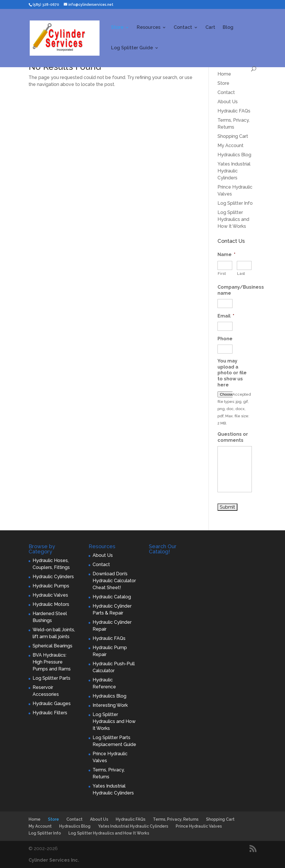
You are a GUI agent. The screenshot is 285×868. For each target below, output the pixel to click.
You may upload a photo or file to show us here (232, 373)
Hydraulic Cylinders (53, 577)
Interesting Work (110, 705)
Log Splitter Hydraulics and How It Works (233, 219)
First (222, 274)
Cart (210, 28)
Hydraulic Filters (50, 713)
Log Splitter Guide (132, 48)
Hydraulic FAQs (234, 111)
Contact (183, 28)
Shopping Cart (233, 136)
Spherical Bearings (52, 646)
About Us (228, 102)
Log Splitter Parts (51, 678)
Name (226, 254)
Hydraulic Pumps (51, 586)
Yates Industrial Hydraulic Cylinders (234, 171)
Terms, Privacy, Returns (176, 819)
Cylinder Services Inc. (54, 860)
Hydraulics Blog (234, 155)
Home (224, 74)
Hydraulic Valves (50, 595)
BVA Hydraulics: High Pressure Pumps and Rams (52, 662)
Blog (228, 28)
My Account (230, 145)
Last (241, 274)
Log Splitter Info (235, 203)
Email (226, 316)
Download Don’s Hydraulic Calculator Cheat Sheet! (114, 581)
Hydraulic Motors (51, 604)
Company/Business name (241, 290)
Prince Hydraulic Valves (199, 826)
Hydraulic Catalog (112, 597)
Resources (149, 28)
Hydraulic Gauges (52, 703)
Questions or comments (233, 437)
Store (117, 28)
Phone (225, 339)
